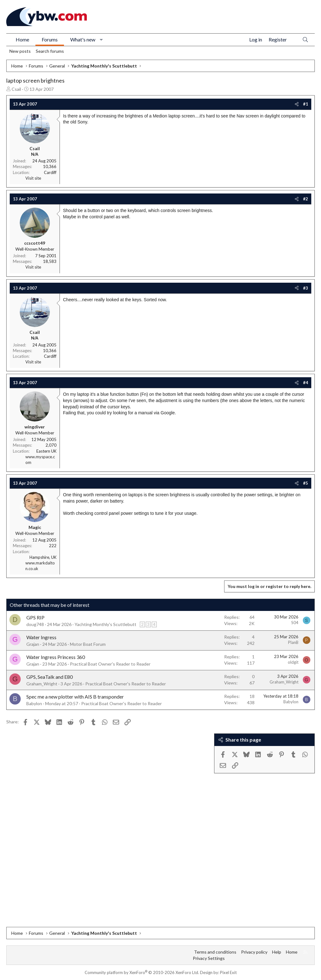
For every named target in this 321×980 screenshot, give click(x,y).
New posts (20, 51)
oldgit (293, 662)
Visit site (33, 178)
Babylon (34, 703)
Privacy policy (254, 952)
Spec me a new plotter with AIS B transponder (75, 697)
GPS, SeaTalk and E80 (50, 677)
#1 (306, 104)
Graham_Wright (42, 684)
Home (22, 39)
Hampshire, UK (43, 557)
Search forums (50, 51)
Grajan (33, 644)
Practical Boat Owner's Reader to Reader (110, 664)
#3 (306, 288)
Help (277, 952)
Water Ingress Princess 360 (56, 657)
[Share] (297, 104)
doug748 (35, 624)
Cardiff (50, 172)
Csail (16, 89)
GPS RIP (35, 617)
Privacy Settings (209, 958)
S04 (295, 623)
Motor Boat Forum (88, 644)
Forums (50, 39)
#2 (306, 199)
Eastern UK (46, 451)
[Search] (305, 40)
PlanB (293, 642)
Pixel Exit (228, 972)
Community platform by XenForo (142, 972)
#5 (306, 483)
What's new (83, 39)
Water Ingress (41, 637)
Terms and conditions (215, 952)
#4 (306, 383)
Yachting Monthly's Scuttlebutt (105, 624)
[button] (101, 40)
